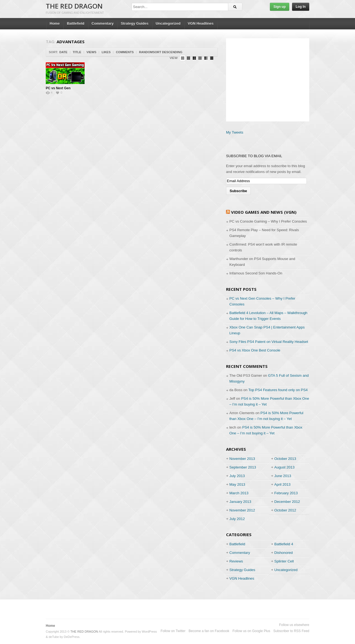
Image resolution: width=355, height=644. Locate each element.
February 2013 (286, 493)
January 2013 (240, 502)
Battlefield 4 (284, 544)
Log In (301, 7)
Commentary (102, 23)
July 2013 (237, 476)
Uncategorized (168, 23)
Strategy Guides (135, 23)
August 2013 (284, 467)
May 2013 (237, 484)
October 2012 (285, 510)
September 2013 (243, 467)
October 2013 (285, 459)
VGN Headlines (201, 23)
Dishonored (284, 553)
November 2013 (242, 459)
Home (55, 23)
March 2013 (239, 493)
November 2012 (242, 510)
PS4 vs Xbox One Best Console (255, 350)
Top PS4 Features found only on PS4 (278, 390)
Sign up (280, 7)
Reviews (236, 561)
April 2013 (282, 484)
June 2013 (283, 476)
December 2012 (287, 502)
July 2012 (237, 519)
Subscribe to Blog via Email (254, 156)
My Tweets (235, 132)
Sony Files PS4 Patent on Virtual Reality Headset (269, 342)
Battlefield (76, 23)
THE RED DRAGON (74, 6)
